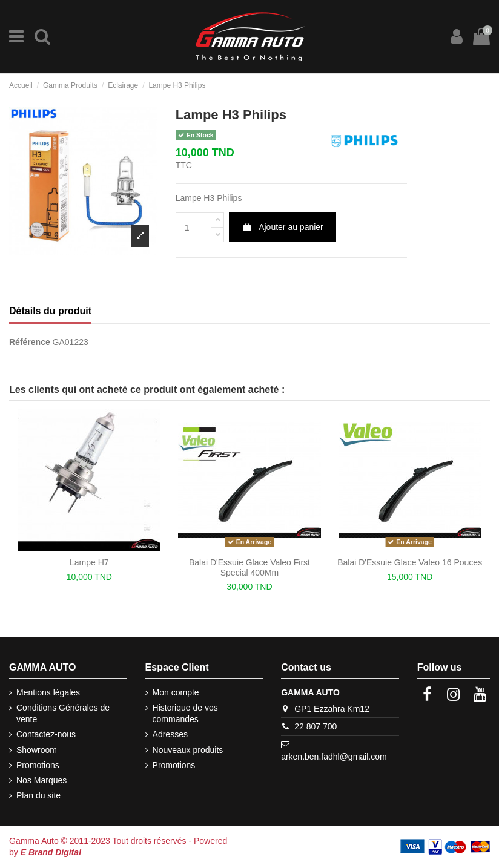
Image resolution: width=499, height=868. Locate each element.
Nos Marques (41, 780)
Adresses (170, 734)
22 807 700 (316, 726)
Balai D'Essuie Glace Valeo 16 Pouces (410, 562)
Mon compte (176, 692)
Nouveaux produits (188, 750)
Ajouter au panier (283, 227)
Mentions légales (48, 692)
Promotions (38, 765)
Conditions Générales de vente (63, 714)
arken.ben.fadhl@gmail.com (334, 757)
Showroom (37, 750)
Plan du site (38, 795)
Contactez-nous (46, 734)
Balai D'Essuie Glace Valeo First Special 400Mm (249, 567)
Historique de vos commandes (185, 714)
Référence (30, 342)
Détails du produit (50, 311)
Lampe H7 (89, 562)
